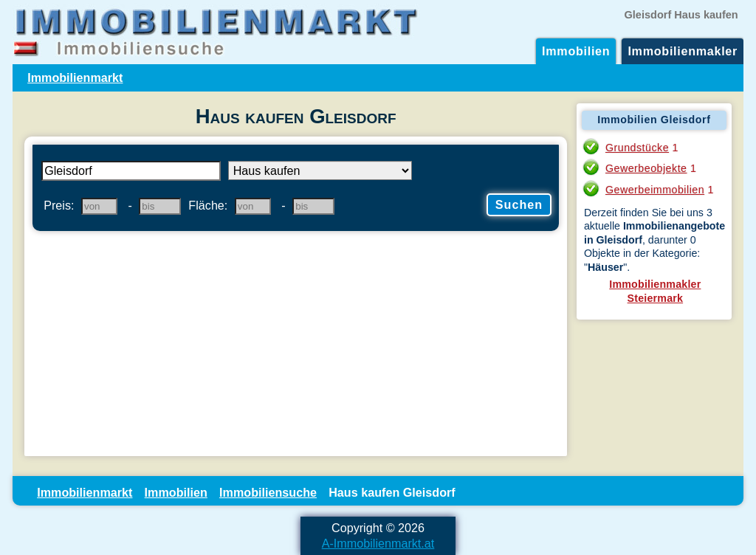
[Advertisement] (296, 345)
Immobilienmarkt (75, 77)
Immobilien (576, 51)
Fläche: (208, 205)
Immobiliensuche (268, 492)
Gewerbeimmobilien (655, 190)
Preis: (59, 205)
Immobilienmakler (683, 51)
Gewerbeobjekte (646, 168)
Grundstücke (637, 148)
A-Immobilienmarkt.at (378, 543)
